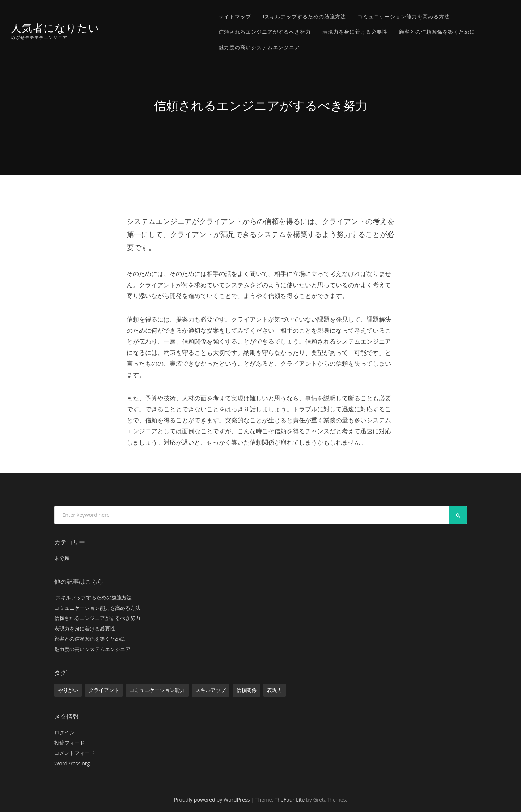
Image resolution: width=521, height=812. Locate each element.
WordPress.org (72, 763)
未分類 (62, 558)
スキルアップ (211, 690)
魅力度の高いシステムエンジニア (259, 47)
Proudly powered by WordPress (212, 800)
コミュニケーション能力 (157, 690)
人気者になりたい (55, 28)
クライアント (104, 690)
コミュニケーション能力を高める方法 (404, 16)
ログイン (64, 732)
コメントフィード (75, 753)
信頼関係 (246, 690)
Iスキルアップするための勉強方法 (304, 16)
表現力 (275, 690)
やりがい (68, 690)
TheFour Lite (290, 800)
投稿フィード (69, 743)
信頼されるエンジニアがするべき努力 (265, 32)
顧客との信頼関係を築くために (437, 32)
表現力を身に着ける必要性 (355, 32)
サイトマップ (235, 16)
